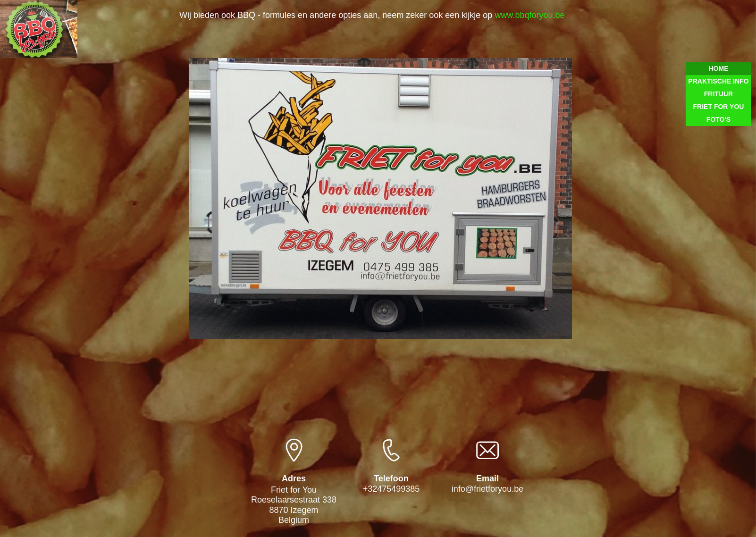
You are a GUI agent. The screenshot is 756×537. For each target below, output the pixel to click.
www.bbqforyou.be (528, 15)
